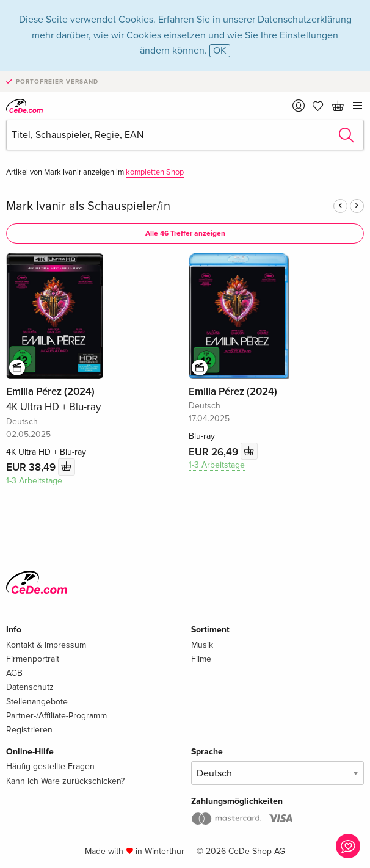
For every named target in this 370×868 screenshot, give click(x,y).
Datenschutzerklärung (305, 20)
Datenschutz (30, 687)
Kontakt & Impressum (46, 645)
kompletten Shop (155, 172)
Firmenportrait (33, 659)
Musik (202, 645)
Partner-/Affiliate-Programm (56, 716)
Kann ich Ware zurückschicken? (65, 781)
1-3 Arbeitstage (34, 481)
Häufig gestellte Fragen (50, 766)
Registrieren (29, 730)
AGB (14, 673)
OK (220, 51)
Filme (201, 659)
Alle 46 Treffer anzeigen (185, 233)
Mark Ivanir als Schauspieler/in (88, 206)
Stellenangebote (37, 702)
